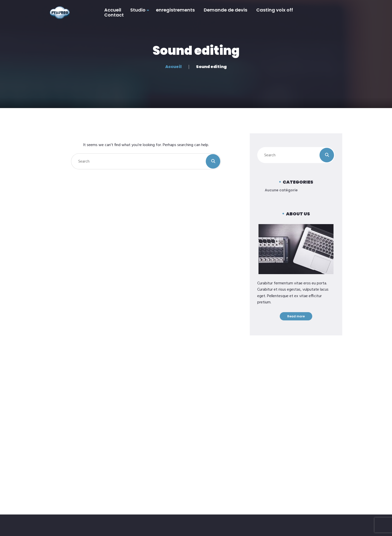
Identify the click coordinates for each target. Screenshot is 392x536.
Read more (296, 316)
